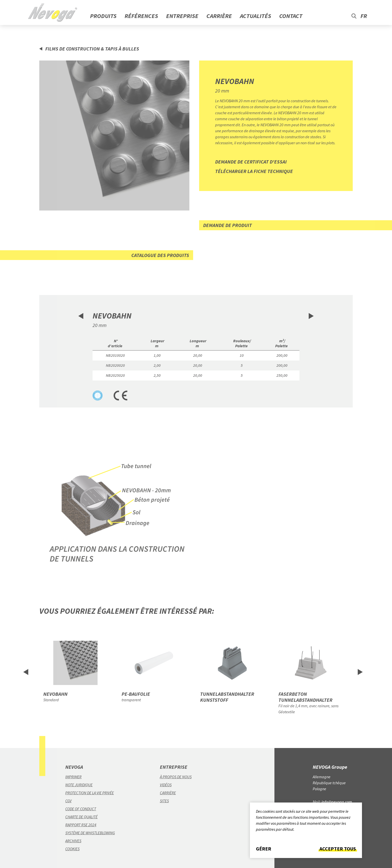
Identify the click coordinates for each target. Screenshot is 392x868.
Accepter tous (338, 849)
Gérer (264, 849)
